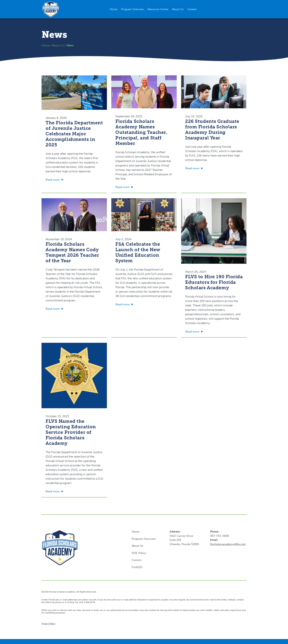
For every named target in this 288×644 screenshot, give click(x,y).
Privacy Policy (48, 624)
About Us (58, 45)
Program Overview (144, 539)
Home (45, 45)
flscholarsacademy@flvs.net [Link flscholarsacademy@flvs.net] (228, 544)
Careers (137, 560)
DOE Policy (139, 553)
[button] (158, 9)
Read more (53, 180)
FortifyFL (137, 567)
